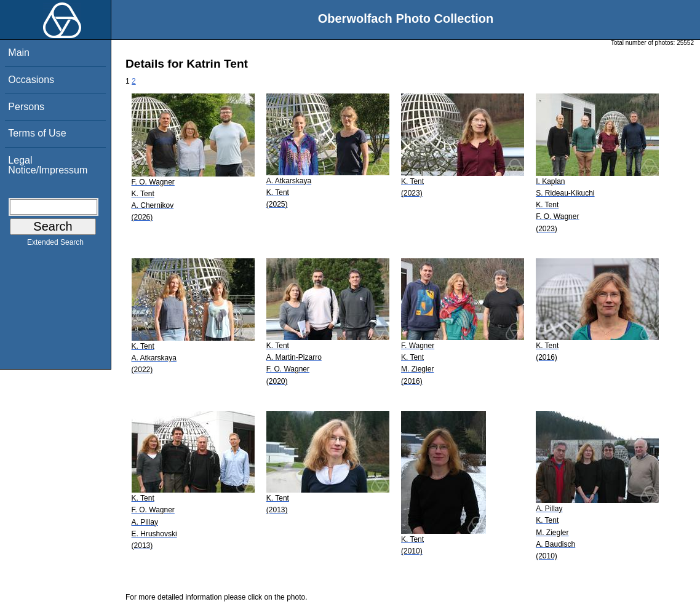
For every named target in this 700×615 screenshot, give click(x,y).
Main (19, 53)
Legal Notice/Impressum (48, 165)
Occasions (31, 80)
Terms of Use (37, 133)
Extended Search (55, 245)
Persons (26, 107)
